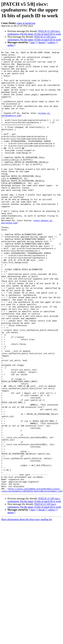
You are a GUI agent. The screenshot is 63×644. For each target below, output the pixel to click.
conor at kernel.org (26, 23)
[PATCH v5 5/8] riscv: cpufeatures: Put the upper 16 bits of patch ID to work (34, 33)
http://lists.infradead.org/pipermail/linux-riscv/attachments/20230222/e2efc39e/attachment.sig (31, 578)
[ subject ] (52, 42)
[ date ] (33, 42)
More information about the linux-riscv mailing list (27, 608)
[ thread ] (42, 42)
